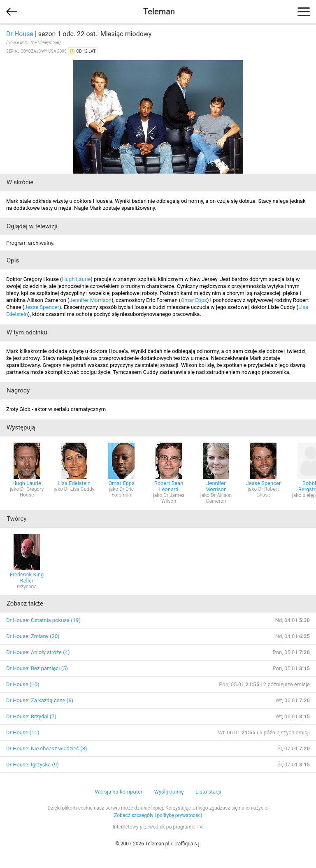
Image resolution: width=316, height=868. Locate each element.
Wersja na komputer (119, 792)
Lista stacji (208, 792)
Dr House (20, 34)
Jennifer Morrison (91, 300)
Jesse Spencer (42, 307)
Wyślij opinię (169, 792)
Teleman (159, 12)
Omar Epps (194, 300)
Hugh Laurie (76, 279)
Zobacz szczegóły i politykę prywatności (158, 815)
